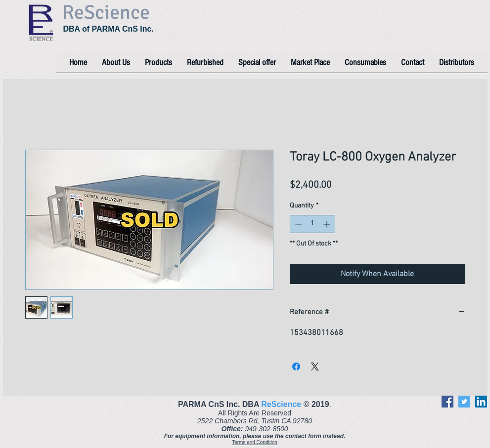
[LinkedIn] (481, 402)
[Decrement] (297, 224)
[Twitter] (464, 402)
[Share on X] (315, 367)
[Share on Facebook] (296, 367)
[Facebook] (447, 402)
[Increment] (328, 224)
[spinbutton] (312, 224)
